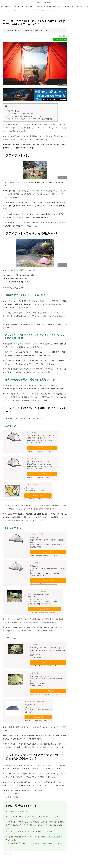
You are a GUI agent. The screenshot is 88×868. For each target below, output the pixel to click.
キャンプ (73, 6)
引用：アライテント (62, 177)
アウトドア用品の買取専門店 (51, 837)
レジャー (49, 6)
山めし (23, 6)
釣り (2, 6)
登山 (78, 6)
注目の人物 (29, 6)
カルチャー (66, 6)
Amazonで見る (42, 448)
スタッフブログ (57, 6)
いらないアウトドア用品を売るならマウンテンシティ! (40, 451)
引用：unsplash (62, 85)
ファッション (8, 6)
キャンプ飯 (17, 6)
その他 (43, 6)
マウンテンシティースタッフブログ (44, 765)
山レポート (37, 6)
